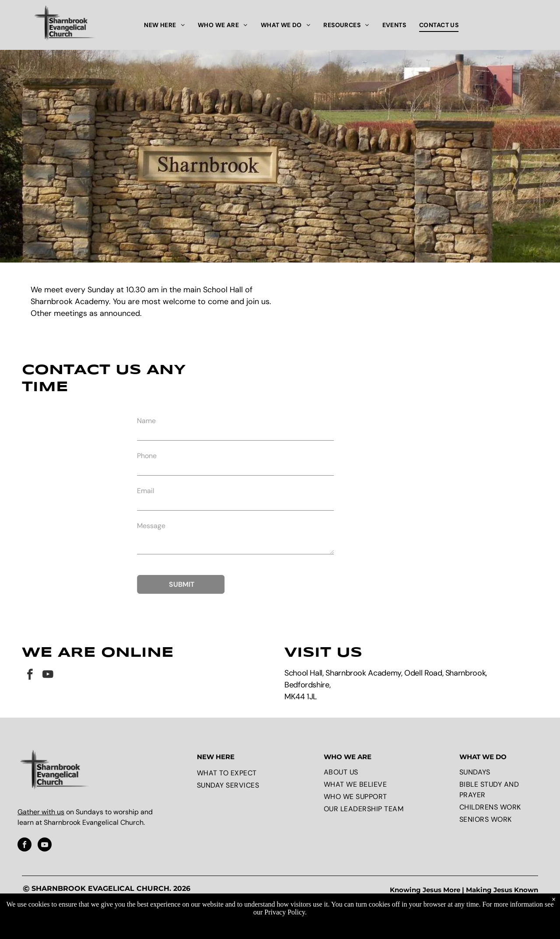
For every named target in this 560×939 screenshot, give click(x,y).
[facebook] (30, 676)
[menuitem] (164, 25)
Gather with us (41, 812)
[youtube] (48, 676)
